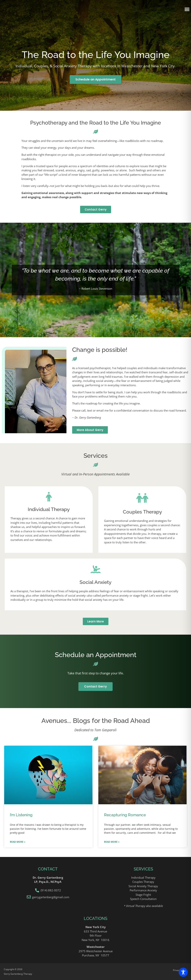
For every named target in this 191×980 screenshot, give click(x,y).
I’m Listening (21, 815)
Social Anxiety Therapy (143, 886)
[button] (187, 9)
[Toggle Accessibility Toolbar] (183, 972)
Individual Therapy (143, 877)
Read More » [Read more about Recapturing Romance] (112, 842)
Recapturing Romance (125, 815)
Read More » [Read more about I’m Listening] (18, 842)
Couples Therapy (143, 882)
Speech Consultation (143, 899)
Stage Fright (143, 895)
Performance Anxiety (143, 890)
